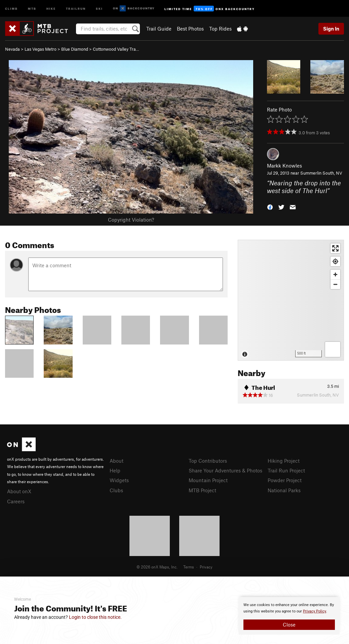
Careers (16, 501)
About (117, 461)
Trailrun (76, 8)
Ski (99, 8)
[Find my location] (335, 261)
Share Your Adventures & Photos (225, 470)
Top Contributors (208, 461)
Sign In (331, 29)
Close (289, 625)
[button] (270, 206)
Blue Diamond (75, 49)
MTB (32, 8)
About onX (19, 491)
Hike (51, 8)
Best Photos (190, 29)
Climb (11, 8)
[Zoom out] (335, 284)
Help (115, 470)
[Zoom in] (335, 274)
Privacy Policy (315, 611)
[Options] (333, 349)
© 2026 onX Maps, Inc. (157, 567)
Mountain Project (208, 480)
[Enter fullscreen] (335, 248)
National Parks (284, 490)
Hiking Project (284, 461)
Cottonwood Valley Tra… (116, 49)
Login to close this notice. (95, 617)
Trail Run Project (286, 470)
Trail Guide (159, 29)
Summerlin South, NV (321, 173)
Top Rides (220, 29)
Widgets (119, 480)
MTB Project (202, 490)
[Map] (291, 300)
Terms (189, 567)
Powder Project (285, 480)
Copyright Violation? (131, 220)
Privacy (206, 567)
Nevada (12, 49)
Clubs (116, 490)
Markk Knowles (284, 166)
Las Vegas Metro (41, 49)
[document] (289, 616)
